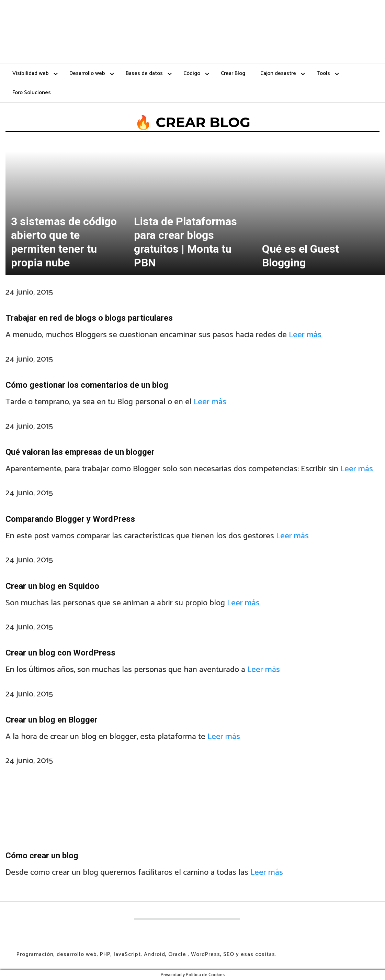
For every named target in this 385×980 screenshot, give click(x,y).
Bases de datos (144, 73)
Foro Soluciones (32, 93)
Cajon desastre (278, 73)
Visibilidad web (31, 73)
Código (192, 73)
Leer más (305, 335)
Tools (323, 73)
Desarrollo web (87, 73)
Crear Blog (233, 73)
